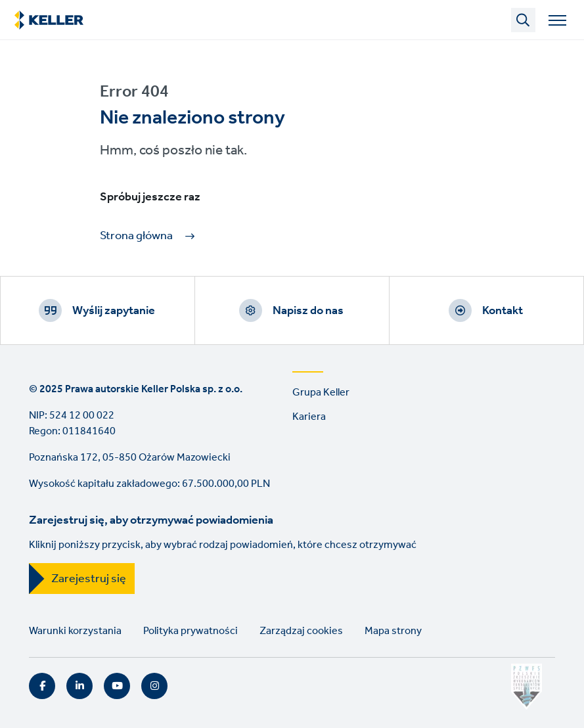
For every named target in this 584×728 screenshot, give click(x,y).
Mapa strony (393, 631)
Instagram (154, 686)
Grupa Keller (321, 393)
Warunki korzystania (75, 631)
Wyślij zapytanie (114, 311)
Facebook (42, 686)
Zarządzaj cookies (301, 631)
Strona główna (136, 236)
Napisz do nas (308, 311)
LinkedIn (79, 686)
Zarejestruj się (89, 579)
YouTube (117, 686)
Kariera (309, 417)
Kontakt (503, 311)
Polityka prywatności (191, 631)
